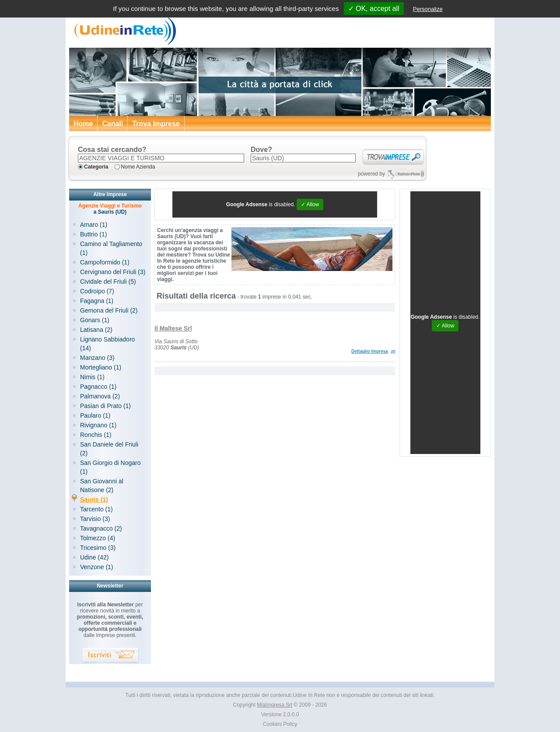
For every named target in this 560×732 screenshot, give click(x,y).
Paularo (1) (95, 415)
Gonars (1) (95, 320)
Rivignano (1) (98, 425)
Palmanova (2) (100, 396)
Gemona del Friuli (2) (109, 310)
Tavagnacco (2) (101, 528)
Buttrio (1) (93, 234)
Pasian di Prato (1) (105, 406)
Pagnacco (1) (98, 387)
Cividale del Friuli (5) (108, 282)
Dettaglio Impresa (370, 351)
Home (83, 124)
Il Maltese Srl (173, 328)
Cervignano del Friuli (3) (113, 272)
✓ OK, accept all (374, 9)
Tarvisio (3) (95, 519)
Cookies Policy (280, 724)
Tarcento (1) (96, 509)
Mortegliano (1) (101, 367)
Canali (112, 124)
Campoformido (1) (105, 262)
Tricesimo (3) (98, 548)
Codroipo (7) (97, 291)
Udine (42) (94, 557)
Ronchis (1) (96, 435)
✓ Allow (310, 204)
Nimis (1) (92, 377)
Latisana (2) (96, 330)
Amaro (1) (94, 225)
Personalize (428, 9)
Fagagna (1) (97, 301)
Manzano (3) (97, 358)
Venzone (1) (97, 567)
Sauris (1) (94, 500)
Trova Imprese (156, 124)
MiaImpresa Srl (275, 705)
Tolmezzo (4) (98, 538)
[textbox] (161, 158)
